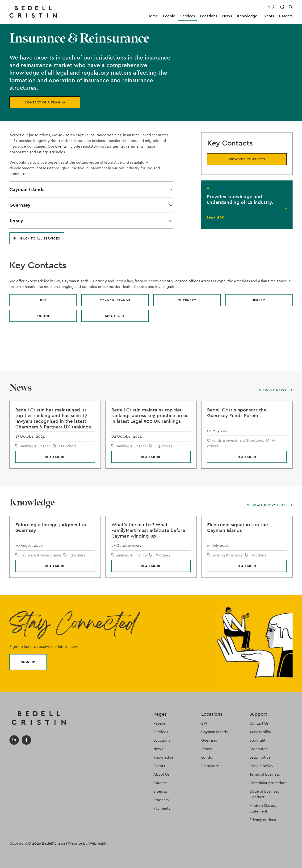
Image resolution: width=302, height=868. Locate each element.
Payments (162, 808)
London (43, 316)
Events (268, 16)
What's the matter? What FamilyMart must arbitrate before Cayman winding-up (148, 530)
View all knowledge (270, 505)
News (227, 16)
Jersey (259, 300)
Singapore (115, 316)
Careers (286, 16)
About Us (161, 774)
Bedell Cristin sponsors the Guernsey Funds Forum (237, 413)
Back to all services (37, 238)
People (169, 16)
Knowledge (247, 16)
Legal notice (260, 757)
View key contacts (247, 159)
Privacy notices (263, 820)
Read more (55, 457)
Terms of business (265, 774)
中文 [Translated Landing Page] (272, 7)
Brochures (258, 749)
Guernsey (187, 300)
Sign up (28, 662)
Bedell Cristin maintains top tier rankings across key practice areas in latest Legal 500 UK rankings (150, 415)
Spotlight (257, 740)
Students (161, 800)
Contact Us (259, 723)
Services (188, 16)
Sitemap (160, 791)
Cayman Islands (115, 300)
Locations (209, 16)
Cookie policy (261, 766)
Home (153, 16)
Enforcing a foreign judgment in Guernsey (51, 527)
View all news (276, 390)
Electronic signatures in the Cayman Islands (237, 527)
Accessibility (260, 732)
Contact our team (45, 102)
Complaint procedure (268, 783)
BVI (43, 300)
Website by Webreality (88, 843)
